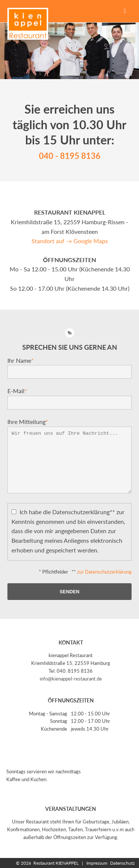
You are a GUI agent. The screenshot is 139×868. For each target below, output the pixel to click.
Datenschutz (122, 863)
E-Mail (17, 391)
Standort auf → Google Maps (70, 241)
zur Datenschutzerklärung (104, 572)
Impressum (96, 863)
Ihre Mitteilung (28, 422)
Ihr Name (21, 360)
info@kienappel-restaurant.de (71, 679)
